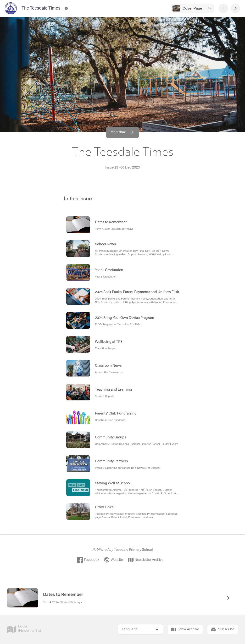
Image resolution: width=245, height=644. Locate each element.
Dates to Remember (63, 595)
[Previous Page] (223, 8)
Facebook (88, 560)
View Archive (185, 629)
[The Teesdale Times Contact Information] (66, 8)
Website (113, 560)
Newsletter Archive (146, 560)
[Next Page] (235, 8)
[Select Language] (141, 629)
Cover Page (192, 8)
